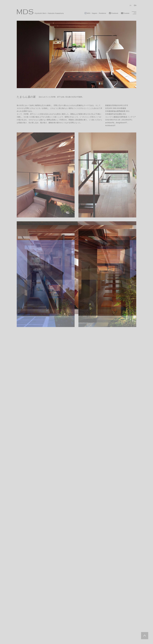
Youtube (125, 13)
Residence (102, 13)
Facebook (114, 13)
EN (135, 5)
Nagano (95, 13)
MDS (88, 13)
